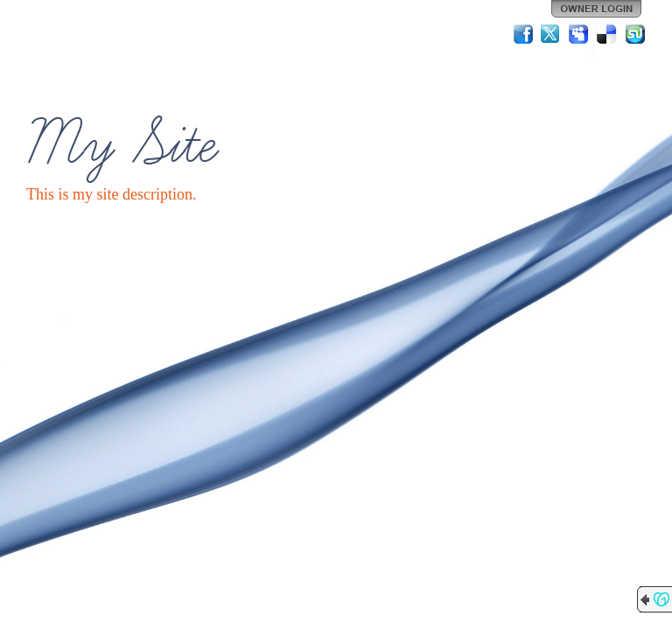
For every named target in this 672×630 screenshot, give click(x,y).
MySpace (579, 34)
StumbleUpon (635, 34)
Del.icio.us (607, 34)
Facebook (523, 34)
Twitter (551, 34)
